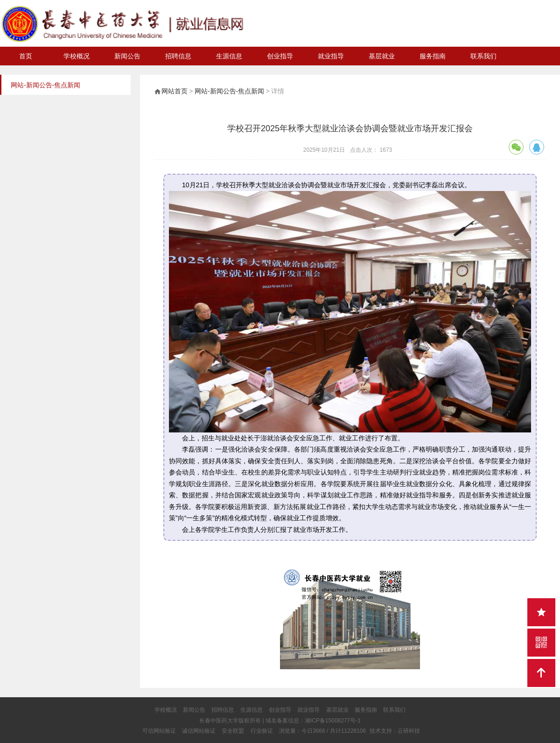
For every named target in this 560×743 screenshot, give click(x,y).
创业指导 (280, 56)
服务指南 (433, 56)
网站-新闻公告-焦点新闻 (229, 91)
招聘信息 (178, 56)
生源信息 (229, 56)
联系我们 (483, 56)
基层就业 (382, 56)
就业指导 (331, 56)
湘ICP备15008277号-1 (333, 721)
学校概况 (77, 56)
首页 (26, 56)
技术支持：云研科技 (395, 731)
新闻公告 (127, 56)
